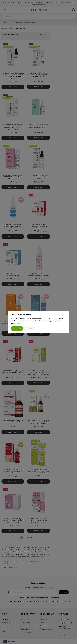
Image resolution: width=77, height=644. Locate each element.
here (22, 323)
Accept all (17, 328)
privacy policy (51, 321)
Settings (29, 328)
